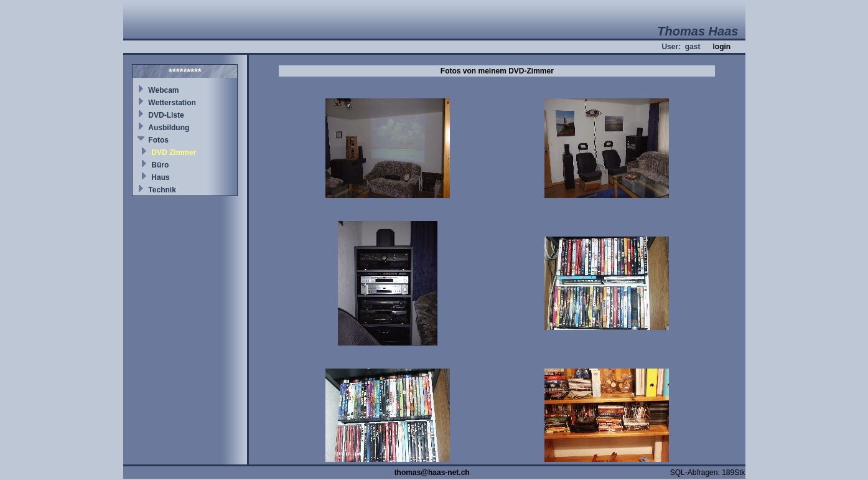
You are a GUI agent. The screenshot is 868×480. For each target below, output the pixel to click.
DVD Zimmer (174, 153)
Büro (160, 165)
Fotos (158, 140)
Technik (162, 190)
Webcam (163, 90)
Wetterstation (172, 103)
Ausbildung (169, 128)
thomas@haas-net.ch (432, 473)
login (721, 47)
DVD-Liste (166, 115)
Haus (160, 177)
